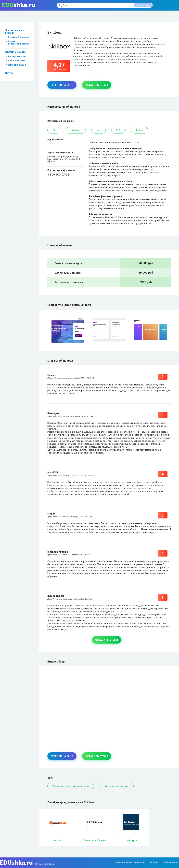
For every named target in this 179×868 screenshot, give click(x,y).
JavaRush (58, 840)
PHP (118, 130)
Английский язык (17, 56)
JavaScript (76, 130)
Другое (9, 73)
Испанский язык (17, 65)
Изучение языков (15, 52)
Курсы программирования (19, 43)
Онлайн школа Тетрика (94, 840)
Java (98, 130)
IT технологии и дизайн (14, 31)
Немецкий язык (17, 60)
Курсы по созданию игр (117, 786)
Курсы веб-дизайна (19, 37)
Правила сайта (170, 862)
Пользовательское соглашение (129, 862)
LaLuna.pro (131, 840)
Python (140, 130)
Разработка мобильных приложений (71, 786)
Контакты (154, 862)
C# (54, 130)
